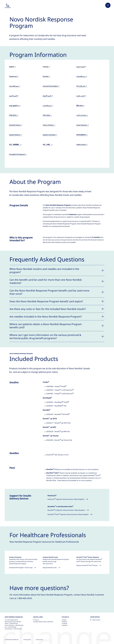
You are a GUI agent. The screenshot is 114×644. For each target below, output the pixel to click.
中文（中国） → (48, 144)
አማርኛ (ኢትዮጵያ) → (82, 115)
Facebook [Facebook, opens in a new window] (64, 622)
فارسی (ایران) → (81, 96)
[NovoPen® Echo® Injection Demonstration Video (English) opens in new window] (71, 514)
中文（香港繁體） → (15, 144)
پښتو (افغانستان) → (15, 86)
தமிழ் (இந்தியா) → (15, 106)
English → (12, 67)
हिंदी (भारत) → (80, 106)
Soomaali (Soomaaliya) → (51, 86)
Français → (46, 67)
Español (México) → (15, 135)
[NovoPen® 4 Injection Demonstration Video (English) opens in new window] (71, 510)
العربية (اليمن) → (14, 96)
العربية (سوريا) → (81, 67)
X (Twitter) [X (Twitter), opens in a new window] (64, 623)
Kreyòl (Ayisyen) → (83, 125)
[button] (108, 5)
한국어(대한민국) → (82, 135)
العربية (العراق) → (48, 96)
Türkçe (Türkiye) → (49, 125)
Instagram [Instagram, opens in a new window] (65, 625)
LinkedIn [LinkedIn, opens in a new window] (64, 620)
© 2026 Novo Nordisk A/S (12, 640)
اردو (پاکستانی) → (48, 106)
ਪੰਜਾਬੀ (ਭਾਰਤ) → (14, 115)
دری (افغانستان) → (82, 76)
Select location (95, 620)
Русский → (46, 76)
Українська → (14, 76)
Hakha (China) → (82, 144)
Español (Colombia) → (50, 135)
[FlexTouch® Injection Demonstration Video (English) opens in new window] (71, 499)
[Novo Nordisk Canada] (10, 6)
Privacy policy (27, 640)
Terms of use (39, 640)
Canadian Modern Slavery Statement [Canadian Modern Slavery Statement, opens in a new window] (43, 622)
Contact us (36, 620)
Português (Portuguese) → (18, 154)
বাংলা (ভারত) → (47, 115)
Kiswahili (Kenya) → (16, 125)
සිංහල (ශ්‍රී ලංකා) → (82, 86)
